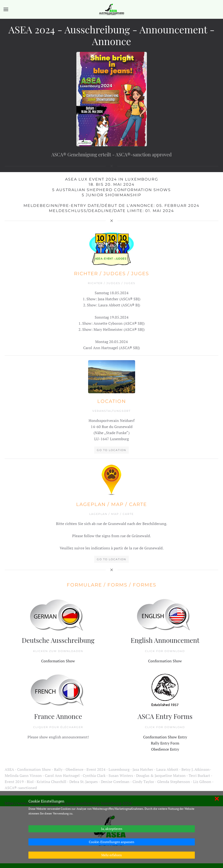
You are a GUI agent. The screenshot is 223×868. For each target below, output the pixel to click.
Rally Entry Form (143, 708)
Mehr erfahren (111, 855)
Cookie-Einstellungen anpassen (111, 842)
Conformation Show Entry (143, 706)
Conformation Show (80, 659)
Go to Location (110, 418)
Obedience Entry (143, 710)
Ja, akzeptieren (112, 829)
